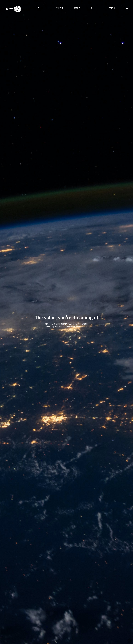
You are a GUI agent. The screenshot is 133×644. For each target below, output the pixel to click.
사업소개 (61, 8)
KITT (42, 8)
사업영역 (78, 8)
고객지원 (113, 8)
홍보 (94, 8)
